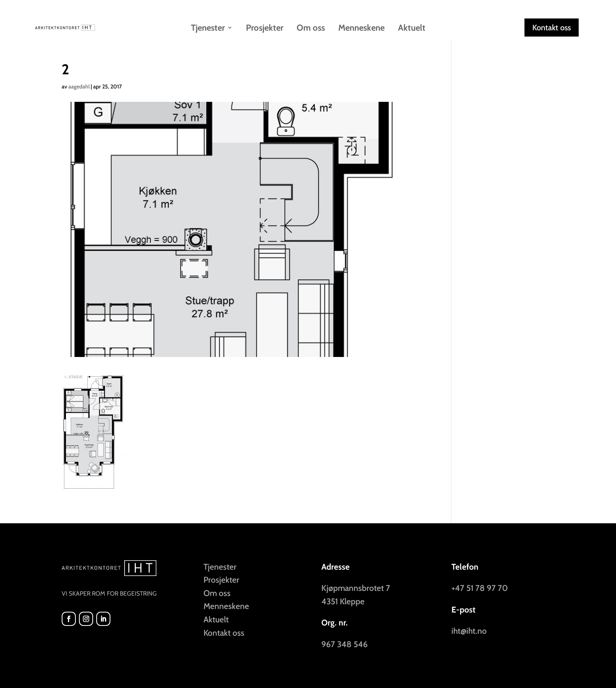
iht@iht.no (469, 631)
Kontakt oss (552, 28)
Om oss (311, 29)
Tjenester (208, 29)
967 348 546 (345, 644)
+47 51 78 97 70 (480, 588)
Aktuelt (412, 29)
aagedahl (79, 86)
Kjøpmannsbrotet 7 (356, 588)
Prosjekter (265, 29)
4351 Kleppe (343, 601)
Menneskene (361, 29)
